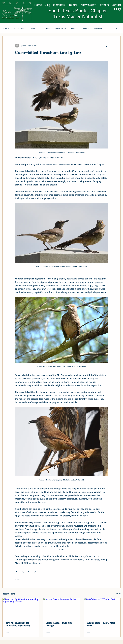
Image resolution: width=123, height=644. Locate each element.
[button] (117, 28)
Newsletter (98, 28)
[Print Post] (35, 572)
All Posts (6, 28)
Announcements (20, 28)
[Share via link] (29, 572)
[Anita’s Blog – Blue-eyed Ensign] (62, 608)
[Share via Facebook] (16, 572)
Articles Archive (60, 28)
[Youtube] (120, 9)
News (33, 28)
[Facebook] (115, 9)
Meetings (75, 28)
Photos (86, 28)
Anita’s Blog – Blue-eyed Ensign (59, 624)
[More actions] (106, 46)
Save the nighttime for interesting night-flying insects (18, 624)
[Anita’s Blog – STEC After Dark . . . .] (102, 608)
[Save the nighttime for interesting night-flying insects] (21, 608)
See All (118, 593)
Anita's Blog (45, 28)
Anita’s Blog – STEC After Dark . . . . (101, 624)
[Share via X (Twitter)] (22, 572)
